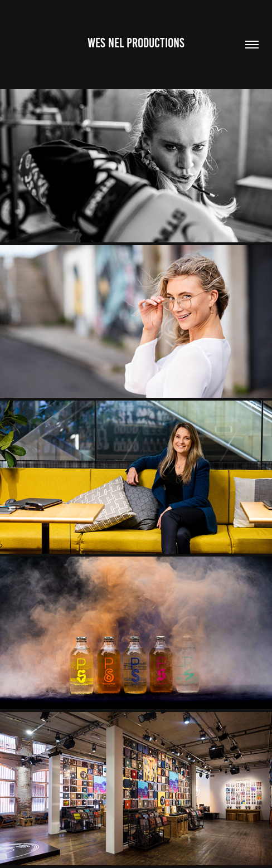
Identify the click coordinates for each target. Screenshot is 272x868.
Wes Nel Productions (136, 43)
